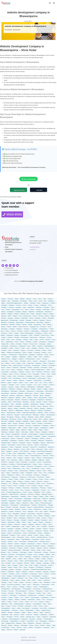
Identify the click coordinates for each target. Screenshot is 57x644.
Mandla (33, 402)
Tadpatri (13, 578)
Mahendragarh (5, 393)
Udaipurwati (4, 604)
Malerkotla (4, 398)
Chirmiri (11, 333)
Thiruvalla (4, 591)
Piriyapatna (4, 484)
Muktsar (51, 421)
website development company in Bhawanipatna (31, 55)
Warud (37, 625)
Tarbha (16, 582)
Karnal (3, 370)
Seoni (16, 542)
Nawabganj (36, 443)
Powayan (41, 486)
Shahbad (10, 544)
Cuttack (45, 333)
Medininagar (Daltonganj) (29, 413)
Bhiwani (18, 325)
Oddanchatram (22, 453)
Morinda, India (28, 419)
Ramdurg (34, 505)
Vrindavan (51, 621)
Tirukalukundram (32, 595)
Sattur (27, 537)
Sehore (48, 539)
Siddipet (48, 554)
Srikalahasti (4, 569)
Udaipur (47, 602)
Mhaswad (17, 415)
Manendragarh (5, 404)
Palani (33, 458)
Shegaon (43, 546)
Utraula (22, 610)
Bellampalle (24, 318)
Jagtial (35, 357)
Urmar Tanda (43, 608)
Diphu (31, 340)
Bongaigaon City (34, 327)
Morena (20, 419)
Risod (15, 518)
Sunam (18, 574)
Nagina (30, 430)
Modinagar (31, 417)
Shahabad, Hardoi (33, 542)
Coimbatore (38, 333)
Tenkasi (3, 585)
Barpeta (47, 316)
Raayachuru (4, 494)
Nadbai (25, 428)
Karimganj (36, 368)
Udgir (11, 604)
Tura (36, 602)
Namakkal (24, 434)
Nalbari (8, 434)
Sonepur (50, 565)
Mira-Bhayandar (51, 415)
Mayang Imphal (11, 413)
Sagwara (41, 522)
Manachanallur (43, 398)
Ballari (33, 314)
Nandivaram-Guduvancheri (47, 434)
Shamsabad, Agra (19, 546)
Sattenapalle (21, 537)
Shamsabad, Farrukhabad (32, 546)
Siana (36, 554)
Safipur (24, 522)
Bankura (45, 314)
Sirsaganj (8, 563)
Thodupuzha (39, 591)
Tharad (35, 587)
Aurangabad (10, 312)
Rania (50, 509)
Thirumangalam (27, 589)
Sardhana (13, 535)
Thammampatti (45, 585)
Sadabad (31, 520)
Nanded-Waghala (33, 434)
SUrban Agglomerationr (20, 576)
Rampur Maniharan (39, 507)
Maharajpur (22, 391)
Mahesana (14, 393)
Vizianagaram (43, 621)
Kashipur (27, 370)
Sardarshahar (5, 535)
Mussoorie (28, 426)
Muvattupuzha (37, 426)
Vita (37, 621)
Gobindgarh (4, 348)
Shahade (4, 544)
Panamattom (24, 462)
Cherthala (20, 331)
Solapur (36, 565)
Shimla (39, 550)
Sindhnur (4, 561)
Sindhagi (50, 559)
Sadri (50, 520)
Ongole (29, 453)
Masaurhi (11, 410)
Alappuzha (51, 301)
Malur (36, 398)
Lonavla (23, 385)
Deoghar (3, 337)
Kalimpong (4, 365)
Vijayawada (53, 617)
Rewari (3, 518)
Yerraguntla (46, 628)
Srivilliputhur (11, 572)
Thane (9, 587)
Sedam (42, 539)
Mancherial (25, 400)
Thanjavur (29, 587)
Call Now (39, 190)
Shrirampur (11, 554)
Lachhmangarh (42, 378)
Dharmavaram (34, 337)
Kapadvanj (15, 368)
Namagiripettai (16, 434)
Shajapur (52, 544)
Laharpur (9, 380)
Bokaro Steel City (23, 327)
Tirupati (10, 597)
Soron (25, 567)
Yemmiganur (38, 628)
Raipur (52, 496)
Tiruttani (27, 597)
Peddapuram (11, 475)
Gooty (28, 348)
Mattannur (33, 410)
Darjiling (17, 335)
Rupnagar (16, 520)
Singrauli (10, 561)
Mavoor (3, 413)
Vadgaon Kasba (46, 610)
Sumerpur (4, 574)
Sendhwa (4, 542)
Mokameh (48, 417)
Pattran (22, 473)
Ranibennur (4, 512)
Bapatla (51, 314)
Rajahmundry (37, 499)
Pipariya (46, 481)
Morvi (40, 419)
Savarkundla (11, 539)
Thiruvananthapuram (21, 591)
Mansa (39, 406)
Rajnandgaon (5, 503)
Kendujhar (21, 372)
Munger (34, 423)
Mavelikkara (48, 410)
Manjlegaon (18, 406)
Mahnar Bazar (29, 393)
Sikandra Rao (37, 557)
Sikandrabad (45, 557)
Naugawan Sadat (6, 443)
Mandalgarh (33, 400)
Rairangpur (4, 499)
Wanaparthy (31, 623)
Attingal (3, 312)
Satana (42, 535)
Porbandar (22, 486)
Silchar (15, 559)
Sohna (21, 565)
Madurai (40, 389)
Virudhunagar (5, 621)
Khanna (53, 372)
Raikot (47, 496)
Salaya (28, 527)
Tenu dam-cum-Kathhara (14, 585)
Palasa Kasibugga (48, 458)
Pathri (44, 471)
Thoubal (46, 591)
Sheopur (33, 548)
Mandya (51, 402)
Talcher (36, 578)
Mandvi (45, 402)
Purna (53, 490)
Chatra (7, 331)
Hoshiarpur (4, 355)
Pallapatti (34, 460)
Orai (34, 453)
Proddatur (18, 488)
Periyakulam (15, 477)
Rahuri (30, 496)
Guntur (10, 350)
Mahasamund (31, 391)
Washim (42, 625)
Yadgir (54, 625)
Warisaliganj (24, 625)
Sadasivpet (44, 520)
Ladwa (3, 380)
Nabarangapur (12, 428)
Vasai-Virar (29, 615)
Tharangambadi (5, 589)
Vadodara (17, 612)
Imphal (46, 355)
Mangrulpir (4, 406)
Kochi (30, 374)
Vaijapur (24, 612)
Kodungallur (36, 374)
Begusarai (10, 318)
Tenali (53, 582)
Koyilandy (49, 376)
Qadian (49, 492)
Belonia (31, 318)
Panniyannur (47, 464)
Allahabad (33, 303)
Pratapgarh (4, 488)
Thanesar (15, 587)
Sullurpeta (38, 572)
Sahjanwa (38, 524)
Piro (10, 484)
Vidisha (22, 617)
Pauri (45, 473)
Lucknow (45, 385)
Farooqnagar (43, 342)
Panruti (3, 466)
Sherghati (39, 548)
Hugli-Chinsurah (23, 355)
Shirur (9, 552)
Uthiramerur (15, 610)
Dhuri (13, 340)
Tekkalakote (47, 582)
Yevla (53, 628)
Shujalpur (30, 554)
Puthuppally (37, 492)
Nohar (46, 449)
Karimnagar (44, 368)
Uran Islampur (26, 608)
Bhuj (44, 325)
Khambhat (39, 372)
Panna (40, 464)
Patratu (8, 473)
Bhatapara (4, 322)
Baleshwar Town (25, 314)
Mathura (27, 410)
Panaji (17, 462)
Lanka (31, 383)
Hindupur (44, 353)
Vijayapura (45, 617)
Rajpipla (12, 503)
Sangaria (46, 531)
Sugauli (18, 572)
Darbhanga (10, 335)
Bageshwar (32, 312)
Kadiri (24, 363)
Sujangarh (24, 572)
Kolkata (54, 374)
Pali (8, 460)
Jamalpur (21, 359)
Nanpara (44, 436)
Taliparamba (5, 580)
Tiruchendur (4, 595)
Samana (3, 529)
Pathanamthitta (24, 471)
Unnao (13, 608)
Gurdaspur (16, 350)
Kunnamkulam (17, 378)
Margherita (23, 408)
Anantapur (4, 307)
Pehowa (18, 475)
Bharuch (49, 320)
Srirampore (26, 569)
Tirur (22, 597)
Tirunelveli (49, 595)
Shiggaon (52, 548)
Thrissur (52, 591)
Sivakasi (3, 565)
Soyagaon (31, 567)
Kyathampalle (32, 378)
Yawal (25, 628)
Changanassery (43, 329)
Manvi (52, 406)
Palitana (21, 460)
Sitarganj (39, 563)
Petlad (48, 477)
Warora (31, 625)
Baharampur (48, 312)
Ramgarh (8, 507)
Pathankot (32, 471)
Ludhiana (51, 385)
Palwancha (4, 462)
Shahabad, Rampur (45, 542)
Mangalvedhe (34, 404)
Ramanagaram (14, 505)
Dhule (8, 340)
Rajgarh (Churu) (38, 501)
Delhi (52, 335)
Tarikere (21, 582)
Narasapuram (52, 436)
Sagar (29, 522)
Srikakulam (48, 567)
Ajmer (36, 301)
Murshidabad (48, 423)
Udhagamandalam (19, 604)
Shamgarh (4, 546)
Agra (9, 301)
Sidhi (53, 554)
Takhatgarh (20, 578)
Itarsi (2, 357)
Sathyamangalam (6, 537)
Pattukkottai (29, 473)
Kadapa (19, 363)
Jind (2, 363)
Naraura (13, 438)
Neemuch (30, 445)
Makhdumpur (5, 395)
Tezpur (29, 585)
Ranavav (24, 509)
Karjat (51, 368)
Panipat (35, 464)
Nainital (32, 432)
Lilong (45, 383)
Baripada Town (27, 316)
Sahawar (24, 524)
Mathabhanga (19, 410)
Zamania (9, 630)
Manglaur (42, 404)
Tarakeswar (46, 580)
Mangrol (49, 404)
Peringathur (45, 475)
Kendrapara (14, 372)
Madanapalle (40, 387)
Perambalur (29, 475)
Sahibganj (31, 524)
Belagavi (17, 318)
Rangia (45, 509)
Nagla (35, 430)
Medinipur (40, 413)
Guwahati (38, 350)
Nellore (11, 447)
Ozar (2, 456)
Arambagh (46, 307)
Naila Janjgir (25, 432)
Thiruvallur (11, 591)
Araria (52, 307)
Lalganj (9, 383)
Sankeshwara (32, 533)
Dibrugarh (19, 340)
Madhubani (12, 389)
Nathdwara (41, 441)
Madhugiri (19, 389)
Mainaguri (48, 393)
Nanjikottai (37, 436)
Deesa (31, 335)
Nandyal (17, 436)
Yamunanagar (6, 628)
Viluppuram (24, 619)
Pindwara (27, 481)
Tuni (32, 602)
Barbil (10, 316)
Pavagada (51, 473)
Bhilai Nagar (40, 322)
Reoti (35, 516)
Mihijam (43, 415)
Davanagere (24, 335)
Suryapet (45, 576)
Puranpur (43, 490)
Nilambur (4, 449)
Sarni (19, 535)
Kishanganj (23, 374)
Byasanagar (4, 329)
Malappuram (28, 395)
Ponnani (3, 486)
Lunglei (17, 387)
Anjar (24, 307)
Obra (14, 453)
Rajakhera (45, 499)
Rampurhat (4, 509)
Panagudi (11, 462)
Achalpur (4, 299)
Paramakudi (30, 466)
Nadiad (31, 428)
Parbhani (4, 469)
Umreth (41, 606)
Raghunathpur (15, 496)
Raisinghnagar (18, 499)
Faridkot (35, 342)
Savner (18, 539)
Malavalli (36, 395)
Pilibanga (8, 481)
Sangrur (10, 533)
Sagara (35, 522)
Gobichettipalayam (49, 346)
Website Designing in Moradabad (32, 281)
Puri (49, 490)
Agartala (3, 301)
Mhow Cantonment (26, 415)
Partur (28, 469)
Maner (12, 404)
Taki (26, 578)
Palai (15, 458)
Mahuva (36, 393)
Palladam (27, 460)
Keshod (28, 372)
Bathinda (4, 318)
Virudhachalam (48, 619)
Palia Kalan (14, 460)
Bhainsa (35, 320)
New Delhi (26, 447)
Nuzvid (3, 453)
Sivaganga (46, 563)
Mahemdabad (49, 391)
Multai (9, 423)
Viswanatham (30, 621)
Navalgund (22, 443)
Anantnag (11, 307)
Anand (50, 305)
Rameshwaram (42, 505)
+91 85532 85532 (34, 247)
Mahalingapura (5, 391)
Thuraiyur (4, 593)
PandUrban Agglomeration (24, 464)
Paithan (52, 456)
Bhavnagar (11, 322)
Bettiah (44, 318)
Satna (14, 537)
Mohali (42, 417)
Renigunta (22, 516)
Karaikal (30, 368)
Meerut (47, 413)
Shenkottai (13, 548)
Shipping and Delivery (12, 275)
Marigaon (43, 408)
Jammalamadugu (30, 359)
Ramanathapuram (25, 505)
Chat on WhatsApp (29, 179)
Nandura (3, 436)
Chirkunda (4, 333)
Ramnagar (15, 507)
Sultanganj (46, 572)
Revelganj (47, 516)
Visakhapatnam (14, 621)
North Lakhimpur (24, 451)
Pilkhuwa (20, 481)
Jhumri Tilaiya (51, 361)
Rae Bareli (31, 494)
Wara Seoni (46, 623)
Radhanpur (23, 494)
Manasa (3, 400)
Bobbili (9, 327)
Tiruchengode (13, 595)
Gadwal (49, 344)
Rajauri (19, 501)
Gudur (47, 348)
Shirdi (44, 550)
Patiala (50, 471)
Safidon (18, 522)
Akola (41, 301)
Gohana (17, 348)
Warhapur (17, 625)
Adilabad (22, 299)
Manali (50, 398)
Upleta (19, 608)
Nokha (3, 451)
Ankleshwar (31, 307)
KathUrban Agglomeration (38, 370)
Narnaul (48, 438)
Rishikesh (9, 518)
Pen (23, 475)
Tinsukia (39, 593)
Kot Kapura (21, 376)
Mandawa (4, 402)
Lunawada (10, 387)
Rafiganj (38, 494)
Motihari (46, 419)
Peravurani (37, 475)
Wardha (10, 625)
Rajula (32, 503)
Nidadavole (51, 447)
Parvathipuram (35, 469)
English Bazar (9, 342)
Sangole (3, 533)
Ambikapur (12, 305)
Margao (16, 408)
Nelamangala (44, 445)
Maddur (48, 387)
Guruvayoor (30, 350)
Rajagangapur (28, 499)
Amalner (53, 303)
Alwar (39, 303)
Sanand (51, 529)
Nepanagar (18, 447)
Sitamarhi (26, 563)
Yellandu (31, 628)
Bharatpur (42, 320)
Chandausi (27, 329)
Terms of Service (32, 637)
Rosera (50, 518)
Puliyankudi (4, 490)
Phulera (35, 479)
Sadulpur (4, 522)
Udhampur (28, 604)
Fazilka (12, 344)
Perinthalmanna (5, 477)
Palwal (48, 460)
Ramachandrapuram (46, 503)
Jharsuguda (43, 361)
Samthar (45, 529)
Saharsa (3, 524)
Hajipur (3, 353)
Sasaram (30, 535)
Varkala (22, 615)
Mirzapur (18, 417)
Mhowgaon (36, 415)
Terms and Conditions (12, 270)
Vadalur (38, 610)
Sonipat (10, 567)
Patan (16, 471)
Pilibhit (14, 481)
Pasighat (10, 471)
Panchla (39, 462)
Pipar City (40, 481)
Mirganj (3, 417)
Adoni (35, 299)
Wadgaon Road (10, 623)
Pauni (40, 473)
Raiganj (35, 496)
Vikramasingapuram (14, 619)
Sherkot (46, 548)
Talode (12, 580)
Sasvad (36, 535)
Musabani (21, 426)
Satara (47, 535)
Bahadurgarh (40, 312)
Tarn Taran (28, 582)
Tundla (27, 602)
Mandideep (26, 402)
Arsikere (8, 310)
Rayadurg (47, 514)
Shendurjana (5, 548)
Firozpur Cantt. (33, 344)
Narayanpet (20, 438)
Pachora (14, 456)
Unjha (46, 606)
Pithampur (16, 484)
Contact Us (33, 249)
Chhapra (26, 331)
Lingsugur (4, 385)
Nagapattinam (44, 428)
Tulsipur (9, 602)
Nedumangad (11, 445)
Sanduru (23, 531)
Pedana (3, 475)
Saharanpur (48, 522)
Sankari (25, 533)
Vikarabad (5, 619)
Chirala (52, 331)
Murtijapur (4, 426)
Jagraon (30, 357)
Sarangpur (47, 533)
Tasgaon (35, 582)
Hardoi (24, 353)
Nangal (23, 436)
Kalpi (10, 365)
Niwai (28, 449)
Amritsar (30, 305)
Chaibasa (12, 329)
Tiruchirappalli (22, 595)
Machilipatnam (31, 387)
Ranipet (11, 512)
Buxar (50, 327)
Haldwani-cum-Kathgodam (14, 353)
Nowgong (33, 451)
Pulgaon (50, 488)
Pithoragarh (31, 484)
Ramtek (11, 509)
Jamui (11, 361)
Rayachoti (40, 514)
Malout (24, 398)
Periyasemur (23, 477)
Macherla (23, 387)
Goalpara (40, 346)
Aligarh (3, 303)
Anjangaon (18, 307)
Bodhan (15, 327)
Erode (17, 342)
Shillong (33, 550)
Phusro (47, 479)
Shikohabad (26, 550)
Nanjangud (30, 436)
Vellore (3, 617)
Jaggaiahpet (22, 357)
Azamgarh (18, 312)
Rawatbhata (16, 514)
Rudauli (3, 520)
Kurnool (25, 378)
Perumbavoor (41, 477)
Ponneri (9, 486)
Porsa (28, 486)
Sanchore (11, 531)
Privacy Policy (9, 268)
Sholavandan (38, 552)
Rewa (53, 516)
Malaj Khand (20, 395)
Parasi (45, 466)
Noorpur (16, 451)
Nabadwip (4, 428)
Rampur (30, 507)
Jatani (16, 361)
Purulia (25, 492)
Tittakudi (17, 600)
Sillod (25, 559)
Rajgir (45, 501)
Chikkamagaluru (35, 331)
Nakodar (51, 432)
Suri (29, 576)
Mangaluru (26, 404)
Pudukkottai (26, 488)
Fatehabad (51, 342)
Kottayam (37, 376)
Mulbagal (4, 423)
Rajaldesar (52, 499)
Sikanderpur (28, 557)
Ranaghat (17, 509)
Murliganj (40, 423)
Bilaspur (3, 327)
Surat (3, 576)
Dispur (36, 340)
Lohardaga (11, 385)
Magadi (45, 389)
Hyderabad (32, 355)
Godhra (11, 348)
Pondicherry (50, 484)
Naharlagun (4, 432)
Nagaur (12, 430)
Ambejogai (4, 305)
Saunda (33, 537)
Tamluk (23, 580)
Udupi (44, 604)
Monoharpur (13, 419)
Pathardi (39, 471)
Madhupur (27, 389)
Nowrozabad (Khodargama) (45, 451)
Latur (40, 383)
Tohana (38, 600)
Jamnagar (45, 359)
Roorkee (44, 518)
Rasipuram (18, 512)
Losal (39, 385)
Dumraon (48, 340)
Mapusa (10, 408)
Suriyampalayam (36, 576)
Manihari (11, 406)
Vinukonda (32, 619)
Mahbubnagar (40, 391)
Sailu (3, 527)
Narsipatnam (14, 441)
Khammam (47, 372)
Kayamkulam (5, 372)
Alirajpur (26, 303)
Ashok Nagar (46, 310)
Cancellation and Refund (12, 273)
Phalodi (10, 479)
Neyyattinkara (42, 447)
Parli (23, 469)
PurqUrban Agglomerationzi (14, 492)
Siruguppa (19, 563)
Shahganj (23, 544)
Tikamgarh (11, 593)
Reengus (11, 516)
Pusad (30, 492)
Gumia (53, 348)
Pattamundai (15, 473)
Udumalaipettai (37, 604)
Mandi (10, 402)
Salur (38, 527)
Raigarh (41, 496)
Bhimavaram (5, 325)
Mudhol (32, 421)
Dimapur (26, 340)
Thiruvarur (31, 591)
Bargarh (15, 316)
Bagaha (25, 312)
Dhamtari (10, 337)
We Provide (18, 281)
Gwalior (44, 350)
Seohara (10, 542)
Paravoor (51, 466)
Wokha (48, 625)
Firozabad (19, 344)
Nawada (43, 443)
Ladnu (49, 378)
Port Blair (34, 486)
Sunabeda (12, 574)
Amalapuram (45, 303)
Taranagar (4, 582)
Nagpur (41, 430)
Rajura (37, 503)
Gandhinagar (5, 346)
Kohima (43, 374)
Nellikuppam (4, 447)
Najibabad (44, 432)
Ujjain (3, 606)
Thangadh (22, 587)
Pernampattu (32, 477)
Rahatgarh (23, 496)
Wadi (25, 623)
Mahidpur (21, 393)
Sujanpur (31, 572)
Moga (37, 417)
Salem (33, 527)
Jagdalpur (15, 357)
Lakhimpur (22, 380)
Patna (3, 473)
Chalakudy (19, 329)
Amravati (19, 305)
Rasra (24, 512)
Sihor (16, 557)
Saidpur (45, 524)
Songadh (4, 567)
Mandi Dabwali (17, 402)
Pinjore (33, 481)
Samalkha (44, 527)
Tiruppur (16, 597)
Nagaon (36, 428)
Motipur (52, 419)
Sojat (26, 565)
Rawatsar (24, 514)
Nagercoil (24, 430)
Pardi (9, 469)
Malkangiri (11, 398)
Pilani (3, 481)
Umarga (8, 606)
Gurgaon (23, 350)
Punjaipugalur (36, 490)
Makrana (12, 395)
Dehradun (37, 335)
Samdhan (39, 529)
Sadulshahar (11, 522)
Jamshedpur (4, 361)
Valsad (41, 612)
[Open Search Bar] (50, 3)
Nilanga (10, 449)
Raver (9, 514)
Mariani (36, 408)
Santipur (40, 533)
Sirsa (3, 563)
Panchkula (32, 462)
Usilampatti (51, 608)
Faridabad (28, 342)
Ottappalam (49, 453)
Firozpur (25, 344)
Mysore (52, 426)
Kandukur (45, 365)
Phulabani (29, 479)
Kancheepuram (36, 365)
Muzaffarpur (45, 426)
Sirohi (46, 561)
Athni (53, 310)
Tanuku (40, 580)
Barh (20, 316)
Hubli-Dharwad (13, 355)
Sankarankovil (17, 533)
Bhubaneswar (38, 325)
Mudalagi (18, 421)
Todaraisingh (31, 600)
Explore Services (19, 190)
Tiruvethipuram (45, 597)
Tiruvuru (53, 597)
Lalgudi (15, 383)
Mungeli (28, 423)
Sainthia (8, 527)
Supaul (40, 574)
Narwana (21, 441)
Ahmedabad (15, 301)
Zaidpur (3, 630)
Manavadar (10, 400)
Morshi (35, 419)
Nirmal (23, 449)
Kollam (4, 376)
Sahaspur (10, 524)
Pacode (27, 456)
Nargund (27, 438)
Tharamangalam (43, 587)
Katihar (48, 370)
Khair (33, 372)
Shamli (10, 546)
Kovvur (43, 376)
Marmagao (4, 410)
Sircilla (21, 561)
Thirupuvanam (37, 589)
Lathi (36, 383)
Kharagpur (5, 374)
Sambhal (25, 529)
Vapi (11, 615)
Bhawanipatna (20, 322)
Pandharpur (4, 464)
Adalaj (16, 299)
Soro (21, 567)
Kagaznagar (31, 363)
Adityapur (29, 299)
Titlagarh (10, 600)
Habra (50, 350)
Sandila (17, 531)
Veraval (16, 617)
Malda (41, 395)
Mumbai (15, 423)
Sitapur (33, 563)
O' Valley (9, 453)
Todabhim (23, 600)
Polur (44, 484)
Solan (31, 565)
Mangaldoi (19, 404)
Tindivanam (31, 593)
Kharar (11, 374)
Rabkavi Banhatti (14, 494)
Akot (45, 301)
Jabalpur (8, 357)
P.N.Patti (8, 456)
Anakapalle (43, 305)
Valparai (35, 612)
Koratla (9, 376)
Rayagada (4, 516)
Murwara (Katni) (13, 426)
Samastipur (11, 529)
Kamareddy (27, 365)
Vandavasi (48, 612)
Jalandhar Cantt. (6, 359)
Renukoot (30, 516)
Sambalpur (18, 529)
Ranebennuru (38, 509)
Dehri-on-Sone (45, 335)
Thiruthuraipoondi (47, 589)
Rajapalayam (12, 501)
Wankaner (39, 623)
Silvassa (31, 559)
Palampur (27, 458)
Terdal (24, 585)
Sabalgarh (24, 520)
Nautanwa (15, 443)
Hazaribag (37, 353)
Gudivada (41, 348)
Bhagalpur (29, 320)
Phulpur (41, 479)
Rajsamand (25, 503)
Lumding (3, 387)
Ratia (41, 512)
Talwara (18, 580)
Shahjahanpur (31, 544)
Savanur (3, 539)
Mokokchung (5, 419)
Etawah (22, 342)
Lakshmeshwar (38, 380)
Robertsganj (22, 518)
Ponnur (15, 486)
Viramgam (39, 619)
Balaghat (10, 314)
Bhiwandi (12, 325)
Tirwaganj (4, 600)
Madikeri (33, 389)
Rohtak (38, 518)
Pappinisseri (16, 466)
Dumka (42, 340)
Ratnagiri (52, 512)
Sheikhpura (51, 546)
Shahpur (39, 544)
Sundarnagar (33, 574)
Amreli (24, 305)
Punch (17, 490)
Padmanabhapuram (36, 456)
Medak (19, 413)
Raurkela (4, 514)
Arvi (22, 310)
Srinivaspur (18, 569)
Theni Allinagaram (16, 589)
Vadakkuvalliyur (30, 610)
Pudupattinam (35, 488)
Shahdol (17, 544)
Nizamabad (40, 449)
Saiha (50, 524)
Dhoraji (49, 337)
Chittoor (16, 333)
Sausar (51, 537)
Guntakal (4, 350)
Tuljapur (3, 602)
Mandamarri (41, 400)
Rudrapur (10, 520)
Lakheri (15, 380)
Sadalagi (37, 520)
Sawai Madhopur (26, 539)
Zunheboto (23, 630)
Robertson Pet (31, 518)
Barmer (35, 316)
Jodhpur (7, 363)
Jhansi (29, 361)
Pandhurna (12, 464)
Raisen (11, 499)
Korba (15, 376)
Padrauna (45, 456)
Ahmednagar (24, 301)
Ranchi (30, 509)
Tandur (34, 580)
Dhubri (3, 340)
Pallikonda (41, 460)
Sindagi (43, 559)
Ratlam (46, 512)
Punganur (27, 490)
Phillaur (22, 479)
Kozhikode (4, 378)
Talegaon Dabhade (45, 578)
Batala (53, 316)
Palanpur (39, 458)
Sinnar (16, 561)
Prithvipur (11, 488)
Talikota (54, 578)
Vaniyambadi (5, 615)
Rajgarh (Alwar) (27, 501)
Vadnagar (10, 612)
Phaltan (16, 479)
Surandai (47, 574)
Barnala (41, 316)
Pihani (52, 479)
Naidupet (12, 432)
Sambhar (32, 529)
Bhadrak (22, 320)
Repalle (41, 516)
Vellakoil (51, 615)
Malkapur (18, 398)
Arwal (27, 310)
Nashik (27, 441)
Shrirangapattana (21, 554)
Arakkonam (39, 307)
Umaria (14, 606)
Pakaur (3, 458)
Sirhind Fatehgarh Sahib (31, 561)
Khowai (17, 374)
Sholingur (46, 552)
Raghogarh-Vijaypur (47, 494)
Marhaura (30, 408)
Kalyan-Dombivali (18, 365)
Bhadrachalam (14, 320)
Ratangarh (31, 512)
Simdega (37, 559)
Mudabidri (11, 421)
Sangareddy (38, 531)
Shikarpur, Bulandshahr (15, 550)
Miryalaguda (10, 417)
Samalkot (51, 527)
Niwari (33, 449)
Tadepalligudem (5, 578)
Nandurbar (10, 436)
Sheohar (26, 548)
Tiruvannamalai (35, 597)
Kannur (3, 368)
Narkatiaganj (35, 438)
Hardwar (30, 353)
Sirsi (14, 563)
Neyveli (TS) (33, 447)
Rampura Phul (49, 507)
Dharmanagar (25, 337)
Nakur (3, 434)
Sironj (51, 561)
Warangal (4, 625)
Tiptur (44, 593)
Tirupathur (4, 597)
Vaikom (29, 612)
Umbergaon (28, 606)
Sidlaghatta (10, 557)
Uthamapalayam (6, 610)
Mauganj (40, 410)
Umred (35, 606)
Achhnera (10, 299)
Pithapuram (23, 484)
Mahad (51, 389)
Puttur (43, 492)
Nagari (51, 428)
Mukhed (45, 421)
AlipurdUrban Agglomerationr (14, 303)
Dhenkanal (42, 337)
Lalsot (26, 383)
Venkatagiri (10, 617)
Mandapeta (49, 400)
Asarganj (38, 310)
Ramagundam (5, 505)
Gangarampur (14, 346)
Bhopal (30, 325)
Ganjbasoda (22, 346)
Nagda (18, 430)
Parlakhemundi (16, 469)
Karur (8, 370)
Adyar (45, 299)
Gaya (29, 346)
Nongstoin (9, 451)
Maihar (42, 393)
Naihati (18, 432)
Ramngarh (23, 507)
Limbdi (50, 383)
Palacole (9, 458)
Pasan (43, 469)
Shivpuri (30, 552)
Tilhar (25, 593)
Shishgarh (15, 552)
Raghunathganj (5, 496)
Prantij (47, 486)
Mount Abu (4, 421)
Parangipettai (38, 466)
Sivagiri (52, 563)
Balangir (16, 314)
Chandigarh (34, 329)
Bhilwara (47, 322)
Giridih (34, 346)
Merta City (10, 415)
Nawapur (4, 445)
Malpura (30, 398)
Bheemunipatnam (30, 322)
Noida (51, 449)
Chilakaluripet (45, 331)
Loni (35, 385)
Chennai (13, 331)
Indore (52, 355)
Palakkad (20, 458)
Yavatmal (19, 628)
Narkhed (42, 438)
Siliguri (20, 559)
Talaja (31, 578)
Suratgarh (9, 576)
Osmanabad (40, 453)
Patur (36, 473)
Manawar (18, 400)
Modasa (24, 417)
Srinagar (11, 569)
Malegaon (48, 395)
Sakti (23, 527)
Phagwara (4, 479)
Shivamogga (23, 552)
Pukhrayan (43, 488)
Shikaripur (4, 550)
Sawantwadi (36, 539)
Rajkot (50, 501)
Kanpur (9, 368)
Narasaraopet (5, 438)
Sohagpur (15, 565)
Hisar (50, 353)
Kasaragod (20, 370)
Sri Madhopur (40, 567)
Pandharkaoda (47, 462)
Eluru (3, 342)
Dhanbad (17, 337)
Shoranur (53, 552)
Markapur (49, 408)
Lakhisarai (29, 380)
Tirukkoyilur (41, 595)
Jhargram (35, 361)
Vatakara (36, 615)
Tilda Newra (19, 593)
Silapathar (8, 559)
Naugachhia (49, 441)
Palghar (3, 460)
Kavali (54, 370)
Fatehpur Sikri (5, 344)
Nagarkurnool (5, 430)
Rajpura (18, 503)
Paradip (23, 466)
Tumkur (15, 602)
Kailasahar (38, 363)
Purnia (3, 492)
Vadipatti (3, 612)
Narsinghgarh (5, 441)
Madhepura (4, 389)
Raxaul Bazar (31, 514)
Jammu (38, 359)
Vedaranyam (44, 615)
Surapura (53, 574)
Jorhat (13, 363)
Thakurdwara (36, 585)
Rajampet (4, 501)
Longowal (29, 385)
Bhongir (24, 325)
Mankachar (26, 406)
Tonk (43, 600)
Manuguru (45, 406)
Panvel (9, 466)
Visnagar (23, 621)
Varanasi (16, 615)
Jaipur (41, 357)
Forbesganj (42, 344)
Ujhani (49, 604)
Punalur (11, 490)
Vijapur (39, 617)
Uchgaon (41, 602)
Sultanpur (53, 572)
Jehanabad (23, 361)
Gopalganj (34, 348)
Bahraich (4, 314)
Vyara (3, 623)
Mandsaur (39, 402)
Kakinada (51, 363)
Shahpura (46, 544)
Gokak (23, 348)
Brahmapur (43, 327)
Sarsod (24, 535)
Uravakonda (35, 608)
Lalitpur (21, 383)
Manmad (33, 406)
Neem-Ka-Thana (21, 445)
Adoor (40, 299)
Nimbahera (17, 449)
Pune (22, 490)
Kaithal (45, 363)
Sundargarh (25, 574)
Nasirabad (34, 441)
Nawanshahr (50, 443)
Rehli (16, 516)
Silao (3, 559)
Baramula (4, 316)
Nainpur (38, 432)
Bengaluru (38, 318)
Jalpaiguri (14, 359)
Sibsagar (41, 554)
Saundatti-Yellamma (42, 537)
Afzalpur (50, 299)
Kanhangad (52, 365)
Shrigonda (4, 554)
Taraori (10, 582)
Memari (3, 415)
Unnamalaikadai (5, 608)
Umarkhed (21, 606)
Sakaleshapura (16, 527)
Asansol (32, 310)
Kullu (10, 378)
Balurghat (39, 314)
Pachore (20, 456)
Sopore (16, 567)
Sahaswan (17, 524)
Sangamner (30, 531)
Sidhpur (3, 557)
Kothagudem (29, 376)
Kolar (48, 374)
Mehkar (52, 413)
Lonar (17, 385)
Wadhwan (19, 623)
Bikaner (49, 325)
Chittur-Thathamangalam (27, 333)
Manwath (4, 408)
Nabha (20, 428)
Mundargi (21, 423)
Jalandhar (47, 357)
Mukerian (39, 421)
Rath (36, 512)
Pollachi (38, 484)
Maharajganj (14, 391)
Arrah (3, 310)
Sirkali (41, 561)
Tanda (29, 580)
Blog (7, 247)
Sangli (52, 531)
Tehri (41, 582)
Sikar (52, 557)
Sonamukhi (43, 565)
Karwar (13, 370)
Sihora (21, 557)
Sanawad (4, 531)
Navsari (29, 443)
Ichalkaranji (40, 355)
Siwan (9, 565)
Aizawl (31, 301)
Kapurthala (23, 368)
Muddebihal (26, 421)
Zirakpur (16, 630)
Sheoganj (20, 548)
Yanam (13, 628)
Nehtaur (36, 445)
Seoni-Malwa (23, 542)
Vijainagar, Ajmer (30, 617)
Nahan (46, 430)
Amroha (36, 305)
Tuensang (49, 600)
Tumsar (21, 602)
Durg (54, 340)
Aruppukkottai (16, 310)
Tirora (49, 593)
